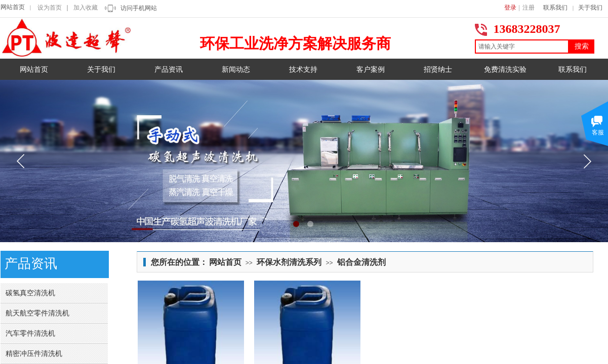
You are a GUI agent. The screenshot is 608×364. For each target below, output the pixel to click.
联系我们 (555, 8)
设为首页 (50, 8)
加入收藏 (86, 8)
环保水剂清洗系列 (289, 262)
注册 (529, 8)
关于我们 (590, 8)
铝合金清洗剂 (361, 262)
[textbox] (522, 47)
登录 (510, 8)
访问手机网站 (139, 8)
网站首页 (13, 7)
